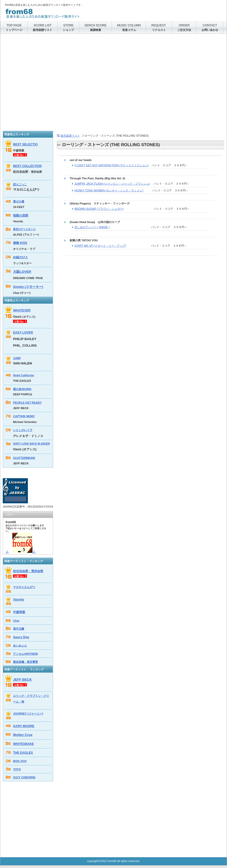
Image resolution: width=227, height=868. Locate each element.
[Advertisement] (47, 84)
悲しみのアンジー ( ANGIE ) (92, 227)
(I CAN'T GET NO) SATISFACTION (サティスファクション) (112, 165)
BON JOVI (20, 761)
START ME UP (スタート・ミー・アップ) (100, 246)
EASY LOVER (23, 333)
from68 (55, 12)
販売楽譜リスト (70, 136)
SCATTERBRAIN (24, 458)
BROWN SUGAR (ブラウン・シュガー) (99, 209)
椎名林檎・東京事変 (26, 662)
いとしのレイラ (23, 430)
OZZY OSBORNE (24, 777)
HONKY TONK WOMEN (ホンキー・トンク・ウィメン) (109, 190)
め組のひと (21, 257)
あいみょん (20, 645)
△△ (20, 552)
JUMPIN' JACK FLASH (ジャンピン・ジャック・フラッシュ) (112, 184)
